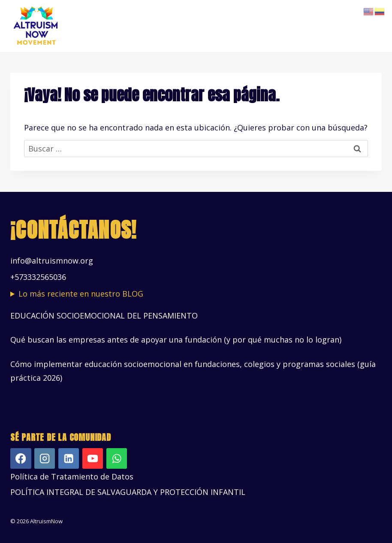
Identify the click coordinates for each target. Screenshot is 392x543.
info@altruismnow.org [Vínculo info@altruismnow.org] (52, 261)
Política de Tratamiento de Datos (72, 476)
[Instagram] (45, 459)
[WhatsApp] (117, 459)
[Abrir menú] (374, 26)
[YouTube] (93, 459)
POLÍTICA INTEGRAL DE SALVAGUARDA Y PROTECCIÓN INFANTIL (128, 492)
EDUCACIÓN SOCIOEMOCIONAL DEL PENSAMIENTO (104, 315)
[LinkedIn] (69, 459)
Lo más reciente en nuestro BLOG (81, 294)
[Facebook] (21, 459)
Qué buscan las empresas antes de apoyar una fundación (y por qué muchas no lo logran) (176, 340)
